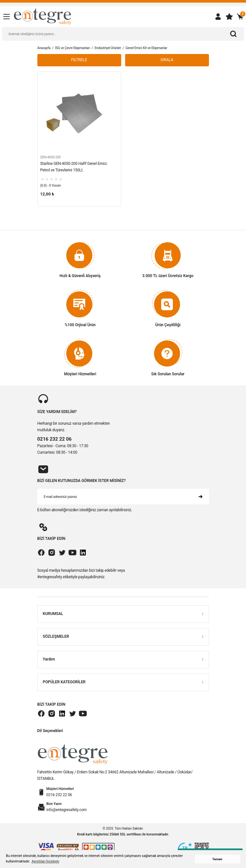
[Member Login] (218, 17)
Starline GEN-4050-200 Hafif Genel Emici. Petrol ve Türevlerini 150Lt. (74, 167)
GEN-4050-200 (51, 157)
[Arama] (233, 34)
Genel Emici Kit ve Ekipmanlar (146, 48)
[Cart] (240, 17)
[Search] (123, 34)
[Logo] (43, 16)
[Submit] (201, 497)
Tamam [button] (217, 859)
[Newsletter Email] (123, 497)
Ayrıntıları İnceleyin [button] (45, 861)
